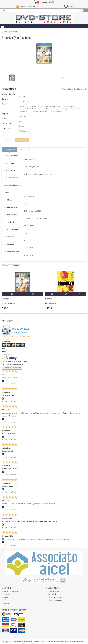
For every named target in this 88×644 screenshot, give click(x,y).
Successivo (17, 368)
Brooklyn (5, 299)
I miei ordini (52, 594)
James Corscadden (32, 111)
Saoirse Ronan (24, 106)
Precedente (7, 368)
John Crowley (24, 116)
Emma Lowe (65, 106)
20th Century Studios (31, 167)
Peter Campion (75, 109)
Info (5, 600)
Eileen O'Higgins (63, 109)
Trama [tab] (21, 150)
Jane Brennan (53, 109)
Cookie (6, 597)
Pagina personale (54, 591)
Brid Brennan (44, 106)
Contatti (6, 603)
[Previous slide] (7, 78)
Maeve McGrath (55, 106)
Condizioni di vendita (11, 591)
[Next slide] (62, 78)
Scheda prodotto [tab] (10, 150)
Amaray (27, 233)
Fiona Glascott (42, 109)
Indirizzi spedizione (54, 597)
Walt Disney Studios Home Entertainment (38, 174)
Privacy (6, 594)
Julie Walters (44, 111)
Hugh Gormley (34, 106)
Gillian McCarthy (31, 109)
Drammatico (23, 101)
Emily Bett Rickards (55, 111)
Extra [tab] (29, 150)
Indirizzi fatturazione (55, 600)
